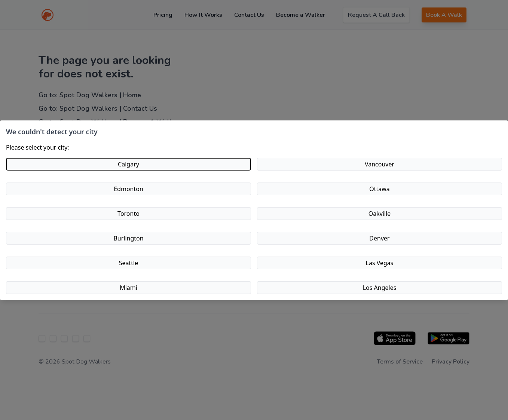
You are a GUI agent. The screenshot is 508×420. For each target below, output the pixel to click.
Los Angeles (380, 288)
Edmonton (128, 189)
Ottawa (380, 189)
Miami (128, 288)
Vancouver (380, 164)
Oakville (380, 214)
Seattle (129, 263)
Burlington (128, 238)
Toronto (128, 214)
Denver (379, 238)
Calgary (128, 164)
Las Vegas (380, 263)
